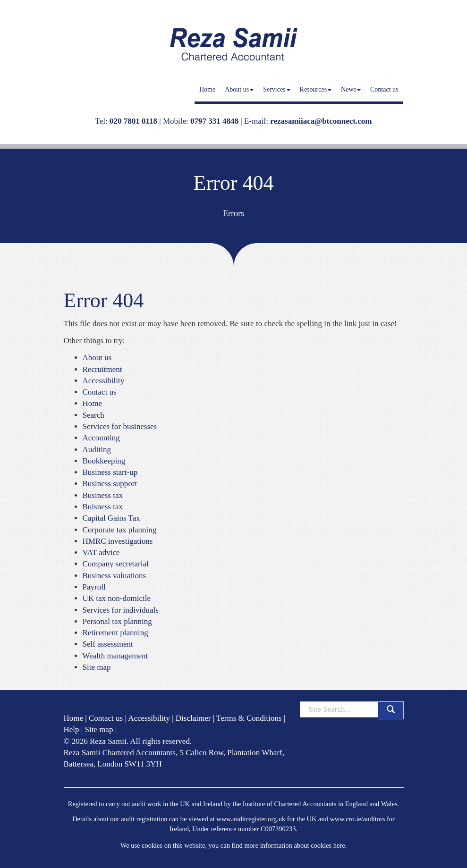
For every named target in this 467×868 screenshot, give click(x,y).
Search (93, 415)
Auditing (97, 450)
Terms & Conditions (249, 718)
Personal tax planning (117, 621)
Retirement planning (115, 633)
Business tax (103, 495)
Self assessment (108, 644)
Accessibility (104, 381)
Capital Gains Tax (111, 518)
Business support (110, 484)
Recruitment (102, 369)
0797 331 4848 (214, 121)
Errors (233, 213)
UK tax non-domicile (117, 598)
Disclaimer (193, 718)
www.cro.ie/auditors (357, 819)
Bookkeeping (104, 461)
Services (276, 89)
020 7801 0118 (133, 121)
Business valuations (115, 576)
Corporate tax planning (120, 530)
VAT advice (101, 552)
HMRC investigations (118, 541)
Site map (97, 667)
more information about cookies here (294, 845)
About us (239, 89)
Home (207, 89)
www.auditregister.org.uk (251, 819)
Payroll (94, 587)
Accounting (101, 438)
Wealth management (115, 656)
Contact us (384, 89)
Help (72, 729)
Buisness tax (103, 507)
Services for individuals (121, 610)
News (351, 89)
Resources (316, 89)
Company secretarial (116, 564)
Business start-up (110, 472)
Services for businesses (120, 426)
